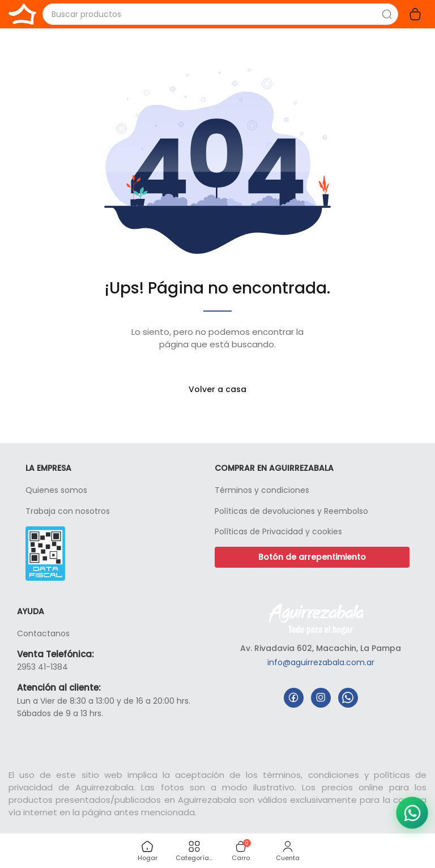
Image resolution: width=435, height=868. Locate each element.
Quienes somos (56, 490)
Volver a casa (217, 389)
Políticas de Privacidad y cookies (278, 531)
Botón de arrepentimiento (312, 557)
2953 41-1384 (42, 667)
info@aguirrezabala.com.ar (321, 662)
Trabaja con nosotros (68, 511)
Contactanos (43, 633)
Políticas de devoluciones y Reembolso (291, 511)
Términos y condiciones (262, 490)
